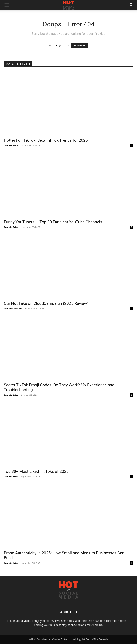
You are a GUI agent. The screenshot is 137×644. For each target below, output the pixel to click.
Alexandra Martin (13, 308)
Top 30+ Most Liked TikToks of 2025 (36, 471)
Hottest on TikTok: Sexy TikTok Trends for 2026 (46, 140)
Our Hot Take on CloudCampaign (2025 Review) (46, 303)
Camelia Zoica (11, 145)
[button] (6, 5)
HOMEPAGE (80, 46)
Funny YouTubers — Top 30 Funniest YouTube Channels (53, 222)
